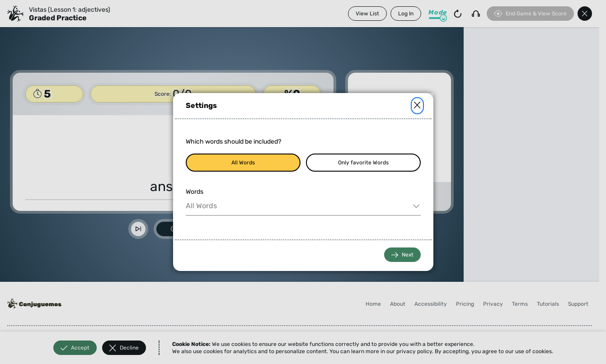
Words (195, 192)
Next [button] (402, 255)
